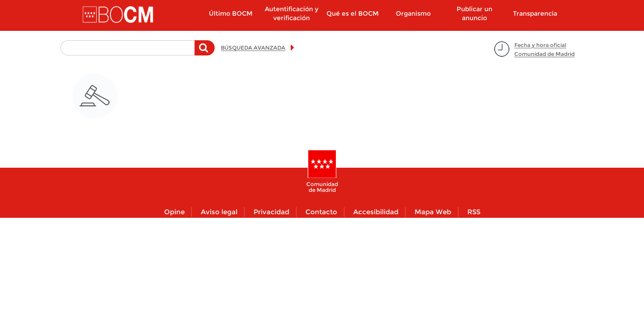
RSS (474, 212)
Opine (174, 212)
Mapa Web (433, 212)
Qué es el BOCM (353, 13)
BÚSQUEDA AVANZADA (253, 48)
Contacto (321, 212)
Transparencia (535, 13)
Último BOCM (231, 13)
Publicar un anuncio (475, 13)
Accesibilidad (376, 212)
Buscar (205, 52)
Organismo (413, 13)
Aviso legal (219, 212)
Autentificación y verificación (292, 13)
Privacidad (271, 212)
